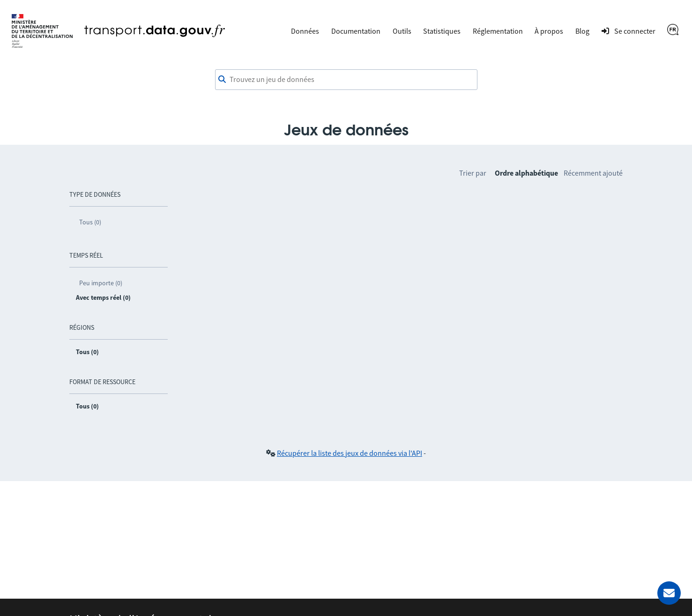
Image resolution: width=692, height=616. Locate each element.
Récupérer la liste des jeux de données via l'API (350, 453)
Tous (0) (90, 222)
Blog (582, 31)
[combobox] (346, 80)
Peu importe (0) (101, 283)
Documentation (356, 31)
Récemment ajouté (593, 173)
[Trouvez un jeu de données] (346, 80)
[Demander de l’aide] (669, 593)
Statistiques (442, 31)
